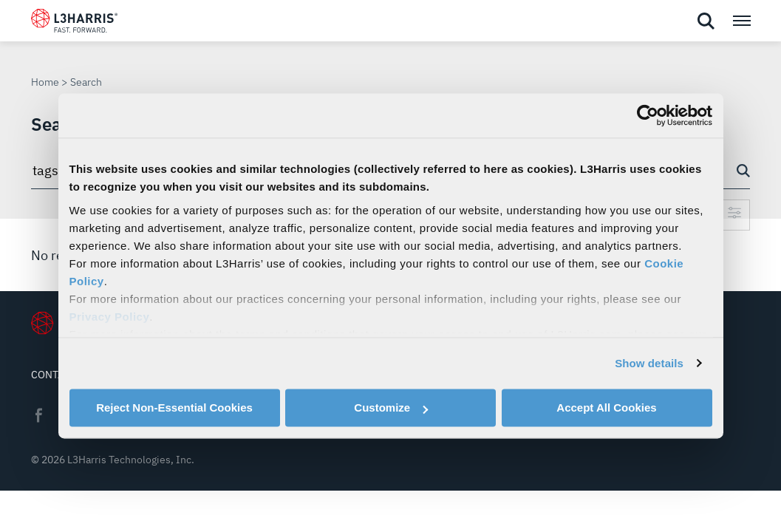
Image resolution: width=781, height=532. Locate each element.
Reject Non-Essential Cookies (174, 407)
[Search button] (743, 171)
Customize (391, 407)
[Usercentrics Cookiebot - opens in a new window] (648, 115)
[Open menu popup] (741, 21)
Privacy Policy (110, 317)
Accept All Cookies (606, 407)
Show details (649, 363)
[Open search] (706, 21)
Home (45, 82)
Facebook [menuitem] (38, 415)
